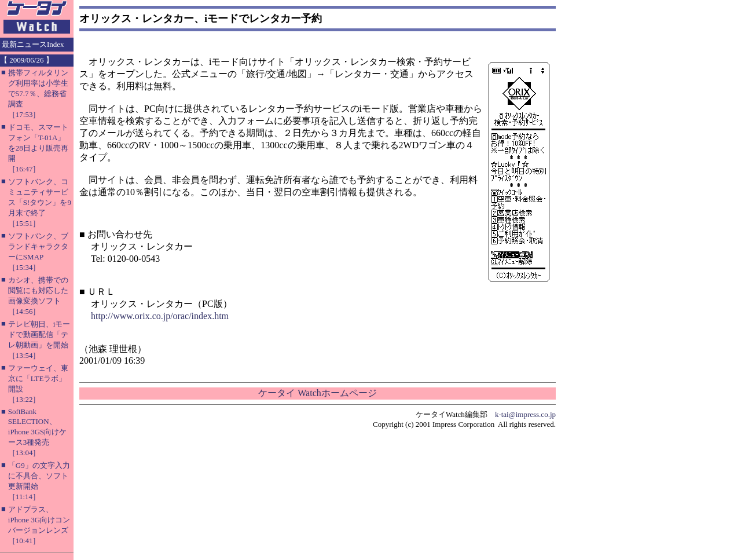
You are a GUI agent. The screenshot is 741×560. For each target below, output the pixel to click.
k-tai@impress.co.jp (525, 414)
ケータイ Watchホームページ (317, 393)
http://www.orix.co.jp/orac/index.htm (160, 316)
